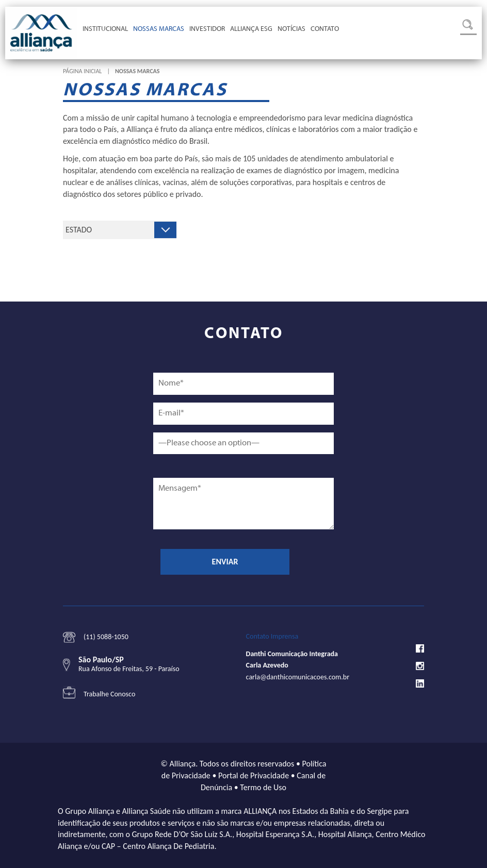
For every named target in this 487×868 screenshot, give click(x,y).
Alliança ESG (251, 29)
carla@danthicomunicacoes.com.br (298, 677)
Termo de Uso (263, 787)
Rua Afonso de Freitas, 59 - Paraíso (129, 669)
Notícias (291, 29)
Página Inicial (82, 71)
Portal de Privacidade (254, 775)
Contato (325, 29)
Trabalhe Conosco (109, 694)
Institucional (105, 29)
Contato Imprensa (272, 636)
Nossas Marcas (159, 29)
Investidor (207, 29)
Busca (468, 27)
